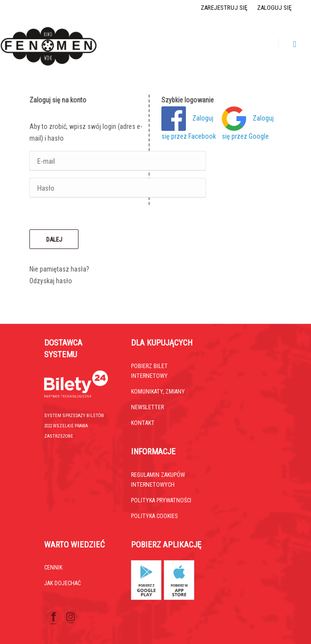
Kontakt (143, 423)
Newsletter (147, 407)
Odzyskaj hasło (51, 281)
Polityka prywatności (161, 500)
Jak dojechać (63, 583)
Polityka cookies (154, 516)
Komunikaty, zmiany (158, 392)
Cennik (53, 568)
